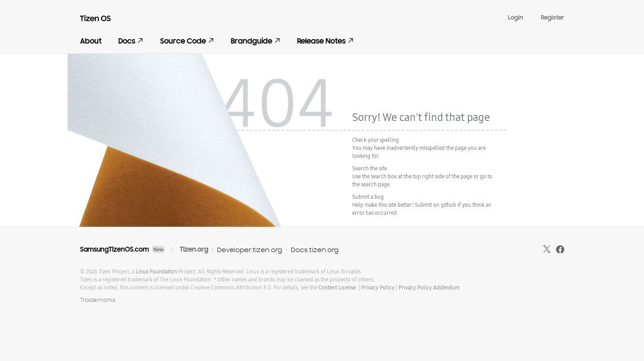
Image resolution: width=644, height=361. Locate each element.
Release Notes (325, 41)
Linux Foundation (156, 272)
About (91, 41)
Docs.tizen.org (315, 250)
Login (515, 18)
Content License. (338, 288)
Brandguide (256, 41)
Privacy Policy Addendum (429, 288)
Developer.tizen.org (250, 250)
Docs (131, 41)
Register (553, 18)
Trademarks (98, 300)
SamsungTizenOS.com (115, 249)
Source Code (187, 41)
